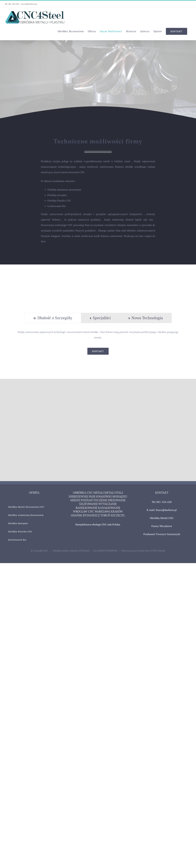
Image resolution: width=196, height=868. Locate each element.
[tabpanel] (98, 342)
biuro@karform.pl (29, 4)
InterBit (161, 551)
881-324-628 (14, 4)
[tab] (53, 318)
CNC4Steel (84, 551)
